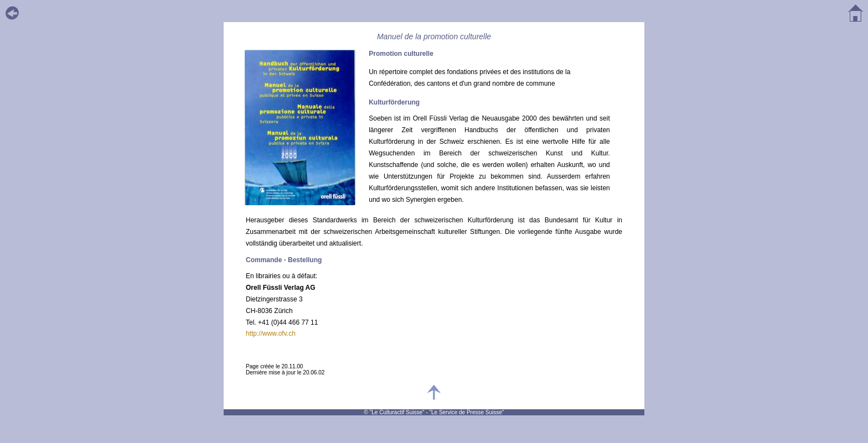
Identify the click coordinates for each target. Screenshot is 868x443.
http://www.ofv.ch (271, 333)
